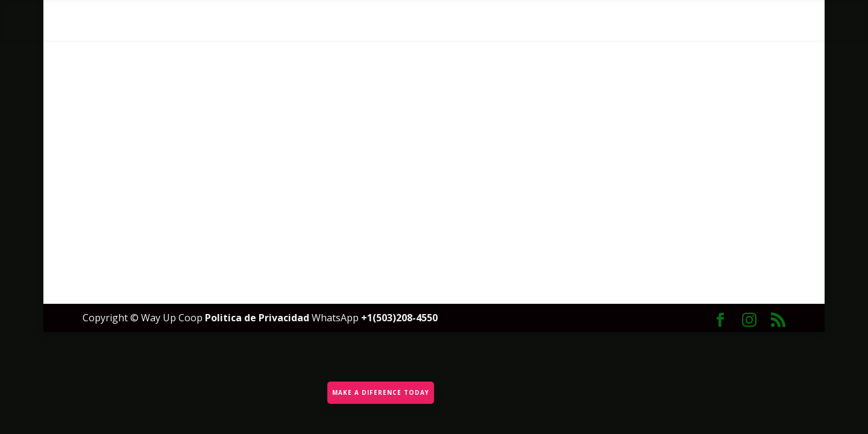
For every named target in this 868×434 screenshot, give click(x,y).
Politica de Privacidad (258, 318)
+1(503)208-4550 (399, 318)
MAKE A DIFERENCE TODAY (379, 390)
